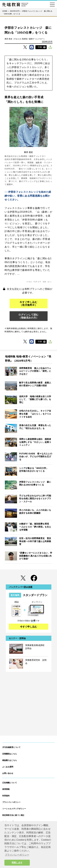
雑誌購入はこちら (10, 760)
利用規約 (6, 796)
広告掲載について (10, 783)
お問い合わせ (8, 773)
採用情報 (6, 789)
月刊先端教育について (11, 747)
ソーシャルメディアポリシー (14, 809)
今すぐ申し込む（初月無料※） (28, 304)
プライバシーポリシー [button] (17, 855)
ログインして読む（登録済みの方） (28, 316)
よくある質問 (8, 767)
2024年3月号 (47, 42)
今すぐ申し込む (29, 627)
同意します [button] (17, 863)
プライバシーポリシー (11, 802)
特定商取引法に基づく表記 (13, 815)
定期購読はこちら (10, 754)
